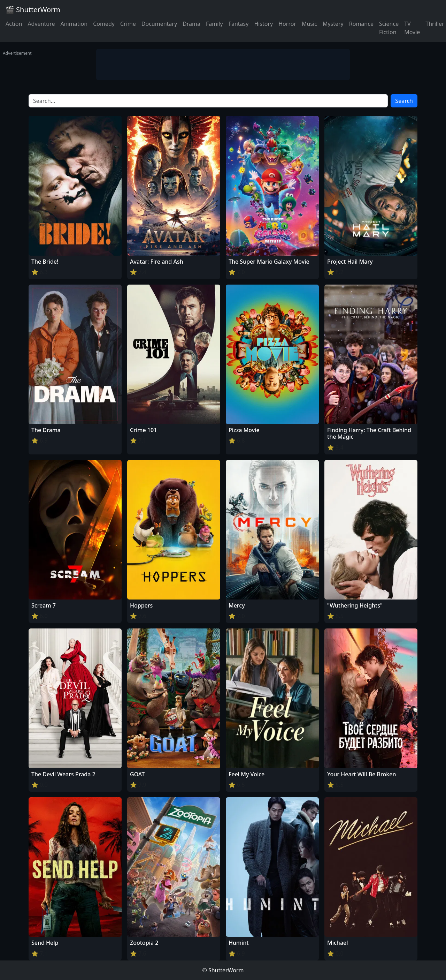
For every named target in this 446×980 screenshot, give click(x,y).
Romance (361, 24)
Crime (128, 24)
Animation (74, 24)
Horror (287, 24)
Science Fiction (389, 28)
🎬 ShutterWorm (33, 10)
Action (14, 24)
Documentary (159, 24)
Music (309, 24)
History (263, 24)
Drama (191, 24)
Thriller (435, 24)
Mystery (333, 24)
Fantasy (239, 24)
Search (404, 101)
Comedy (104, 24)
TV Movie (412, 28)
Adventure (41, 24)
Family (214, 24)
